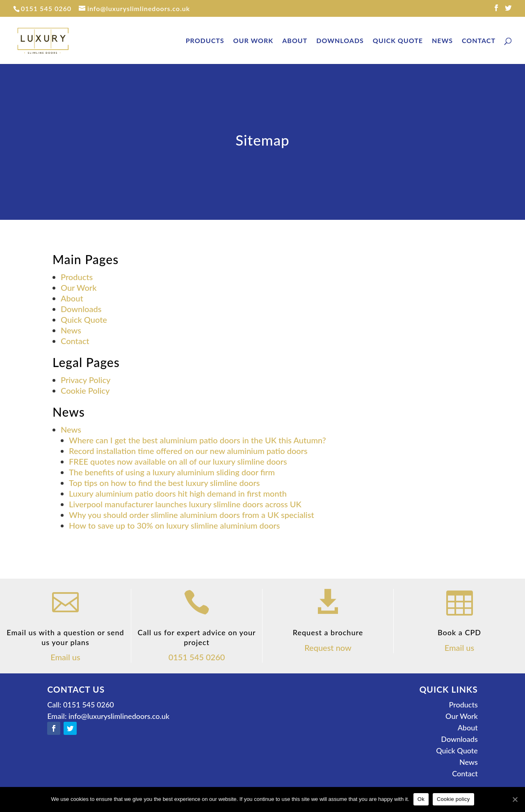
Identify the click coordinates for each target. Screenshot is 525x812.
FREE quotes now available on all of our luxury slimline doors (178, 461)
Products (205, 41)
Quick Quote (398, 41)
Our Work (253, 41)
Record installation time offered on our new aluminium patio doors (188, 451)
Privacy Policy (86, 380)
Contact (479, 41)
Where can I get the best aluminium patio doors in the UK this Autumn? (197, 440)
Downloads (340, 41)
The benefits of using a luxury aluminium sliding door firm (172, 472)
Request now (328, 648)
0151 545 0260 (46, 8)
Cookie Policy (85, 390)
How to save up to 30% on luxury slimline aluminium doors (175, 525)
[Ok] (515, 799)
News (442, 41)
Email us (65, 657)
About (295, 41)
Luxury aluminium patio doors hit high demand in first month (178, 493)
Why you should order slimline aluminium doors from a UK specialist (192, 515)
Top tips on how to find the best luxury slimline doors (164, 483)
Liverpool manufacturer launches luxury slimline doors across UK (185, 504)
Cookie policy (453, 799)
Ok (421, 799)
